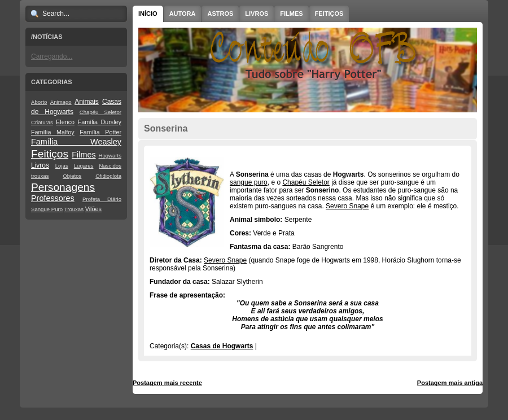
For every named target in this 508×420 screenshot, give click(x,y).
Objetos (72, 176)
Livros (40, 165)
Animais (87, 102)
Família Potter (100, 132)
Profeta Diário (102, 199)
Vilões (93, 209)
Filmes (84, 155)
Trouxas (74, 209)
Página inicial (309, 383)
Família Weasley (76, 142)
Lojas (62, 166)
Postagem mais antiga (450, 383)
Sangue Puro (47, 209)
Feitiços (50, 154)
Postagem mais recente (167, 383)
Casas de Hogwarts (222, 346)
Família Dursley (100, 122)
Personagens (63, 187)
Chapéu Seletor (100, 112)
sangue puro (249, 182)
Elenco (65, 122)
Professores (53, 198)
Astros (220, 14)
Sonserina (166, 128)
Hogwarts (110, 156)
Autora (183, 14)
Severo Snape (347, 206)
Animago (61, 102)
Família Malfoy (53, 132)
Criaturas (42, 122)
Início (148, 14)
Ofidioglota (108, 176)
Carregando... (52, 56)
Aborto (39, 102)
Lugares (84, 166)
